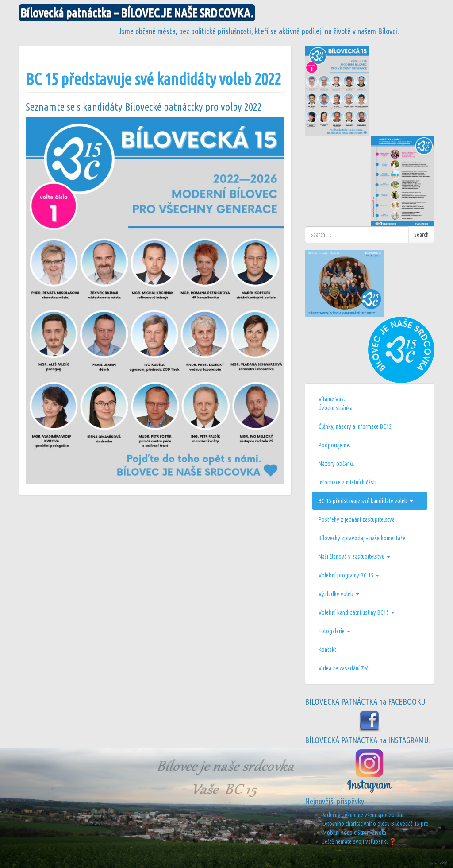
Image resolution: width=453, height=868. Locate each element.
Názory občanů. (336, 464)
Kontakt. (328, 650)
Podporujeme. (334, 445)
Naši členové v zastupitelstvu (354, 557)
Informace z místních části (347, 482)
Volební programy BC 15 (349, 575)
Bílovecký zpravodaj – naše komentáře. (363, 538)
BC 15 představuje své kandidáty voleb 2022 (153, 79)
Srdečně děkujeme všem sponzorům (363, 815)
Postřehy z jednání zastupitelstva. (357, 519)
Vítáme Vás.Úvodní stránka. (336, 403)
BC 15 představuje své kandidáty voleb (366, 501)
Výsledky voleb (339, 594)
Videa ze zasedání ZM (344, 668)
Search (421, 235)
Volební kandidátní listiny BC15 (357, 612)
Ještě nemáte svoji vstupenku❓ (359, 841)
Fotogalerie (334, 631)
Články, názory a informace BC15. (356, 426)
